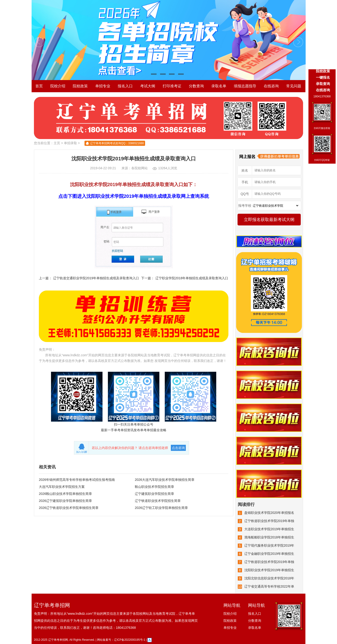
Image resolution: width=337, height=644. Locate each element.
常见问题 (294, 86)
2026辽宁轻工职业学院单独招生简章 (161, 508)
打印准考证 (172, 86)
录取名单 (219, 86)
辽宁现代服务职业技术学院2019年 (269, 545)
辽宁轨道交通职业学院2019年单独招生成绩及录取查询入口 (96, 278)
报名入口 (125, 86)
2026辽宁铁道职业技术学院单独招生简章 (69, 508)
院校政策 (80, 86)
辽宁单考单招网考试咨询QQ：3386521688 (117, 143)
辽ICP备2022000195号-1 (130, 640)
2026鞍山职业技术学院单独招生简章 (65, 494)
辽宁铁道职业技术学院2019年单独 (269, 521)
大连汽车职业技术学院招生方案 (62, 487)
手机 (245, 182)
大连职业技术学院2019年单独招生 (269, 529)
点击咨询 (178, 448)
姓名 (245, 170)
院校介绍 (58, 86)
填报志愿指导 (245, 86)
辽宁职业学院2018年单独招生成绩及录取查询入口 (192, 278)
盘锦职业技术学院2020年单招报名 (269, 513)
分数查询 (196, 86)
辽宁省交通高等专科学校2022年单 (269, 586)
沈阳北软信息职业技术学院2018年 (269, 578)
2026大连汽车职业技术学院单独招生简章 (165, 480)
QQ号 (245, 194)
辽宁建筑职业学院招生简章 (154, 494)
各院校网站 (139, 168)
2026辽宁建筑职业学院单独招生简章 (65, 501)
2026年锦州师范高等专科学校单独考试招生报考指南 (77, 480)
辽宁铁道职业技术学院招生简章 (158, 501)
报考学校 (245, 206)
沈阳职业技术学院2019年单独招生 (269, 570)
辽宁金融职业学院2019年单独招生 (269, 554)
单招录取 (70, 143)
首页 (39, 86)
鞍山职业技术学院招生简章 (154, 487)
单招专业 (103, 86)
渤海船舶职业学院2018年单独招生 (269, 537)
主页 (57, 143)
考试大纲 (148, 86)
